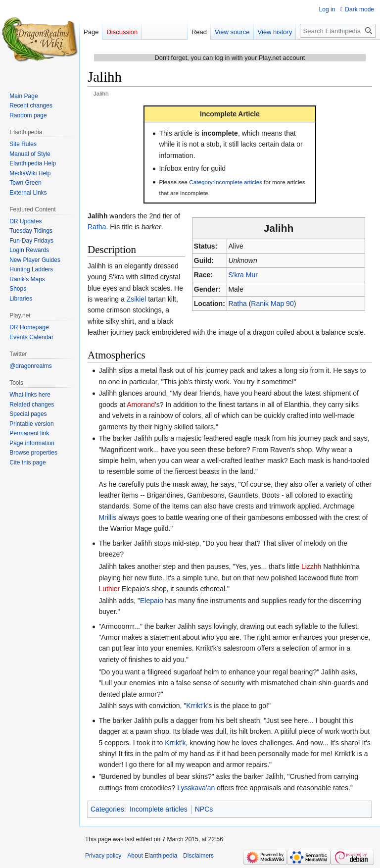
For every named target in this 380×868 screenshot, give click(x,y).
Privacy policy (103, 856)
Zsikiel (137, 299)
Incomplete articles (159, 809)
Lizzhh (311, 566)
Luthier (109, 589)
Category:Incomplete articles (226, 182)
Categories (107, 809)
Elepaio (152, 601)
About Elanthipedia (152, 856)
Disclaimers (198, 856)
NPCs (204, 809)
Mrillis (107, 517)
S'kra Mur (243, 275)
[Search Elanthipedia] (338, 31)
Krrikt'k (196, 706)
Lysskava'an (196, 788)
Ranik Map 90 (272, 304)
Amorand (141, 405)
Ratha (237, 304)
